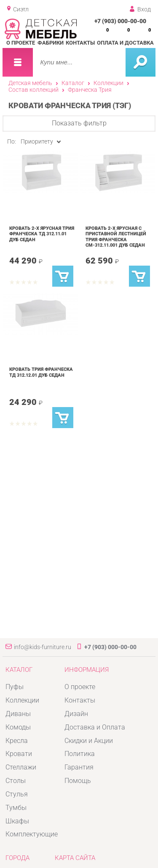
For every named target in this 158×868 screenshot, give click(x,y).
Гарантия (79, 767)
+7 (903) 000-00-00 (120, 21)
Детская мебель (30, 83)
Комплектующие (32, 834)
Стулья (17, 794)
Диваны (18, 714)
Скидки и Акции (89, 741)
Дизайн (76, 714)
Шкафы (17, 821)
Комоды (18, 727)
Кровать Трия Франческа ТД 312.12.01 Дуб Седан (41, 372)
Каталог (73, 83)
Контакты (80, 43)
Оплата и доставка (125, 43)
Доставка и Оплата (95, 727)
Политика (80, 754)
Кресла (17, 741)
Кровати (19, 754)
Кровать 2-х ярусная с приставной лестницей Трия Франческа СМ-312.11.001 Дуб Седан (116, 237)
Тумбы (16, 808)
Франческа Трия (90, 90)
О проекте (21, 43)
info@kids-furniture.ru (43, 647)
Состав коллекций (33, 90)
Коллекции (108, 83)
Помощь (78, 781)
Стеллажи (21, 767)
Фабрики (51, 43)
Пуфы (15, 687)
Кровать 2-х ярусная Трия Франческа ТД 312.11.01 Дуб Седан (42, 234)
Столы (16, 781)
